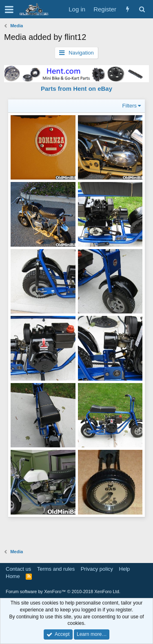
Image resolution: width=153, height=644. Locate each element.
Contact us (18, 569)
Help (125, 569)
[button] (9, 9)
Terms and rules (56, 569)
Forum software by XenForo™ (63, 591)
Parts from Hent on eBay (76, 89)
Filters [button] (130, 106)
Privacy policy (97, 569)
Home (13, 576)
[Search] (142, 9)
